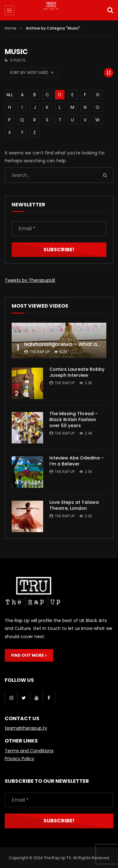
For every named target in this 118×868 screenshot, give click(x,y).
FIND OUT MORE (29, 655)
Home (11, 28)
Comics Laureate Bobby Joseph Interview (77, 372)
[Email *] (59, 228)
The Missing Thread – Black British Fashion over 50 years (74, 420)
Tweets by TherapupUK (30, 280)
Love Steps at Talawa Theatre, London (74, 505)
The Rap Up (39, 352)
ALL (10, 95)
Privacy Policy (20, 759)
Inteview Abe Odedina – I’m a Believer (77, 461)
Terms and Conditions (29, 751)
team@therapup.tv (26, 728)
